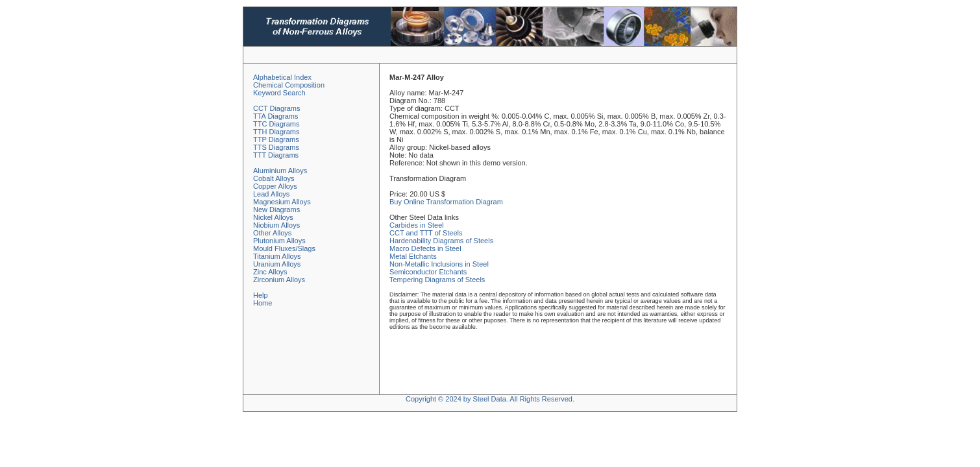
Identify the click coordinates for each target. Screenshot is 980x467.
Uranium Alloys (277, 264)
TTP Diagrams (276, 139)
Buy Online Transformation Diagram (446, 202)
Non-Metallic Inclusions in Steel (439, 264)
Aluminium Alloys (280, 171)
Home (263, 303)
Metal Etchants (413, 256)
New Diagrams (276, 210)
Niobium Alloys (276, 225)
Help (261, 295)
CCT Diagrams (277, 108)
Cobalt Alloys (274, 178)
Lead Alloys (271, 194)
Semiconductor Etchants (428, 272)
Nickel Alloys (273, 217)
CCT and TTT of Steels (426, 233)
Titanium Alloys (277, 256)
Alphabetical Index (282, 77)
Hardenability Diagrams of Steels (441, 241)
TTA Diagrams (276, 116)
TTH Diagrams (276, 132)
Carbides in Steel (417, 225)
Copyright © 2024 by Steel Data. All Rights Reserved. (490, 399)
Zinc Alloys (270, 272)
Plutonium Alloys (279, 241)
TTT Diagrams (276, 155)
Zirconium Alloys (279, 280)
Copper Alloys (275, 186)
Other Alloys (272, 233)
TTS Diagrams (276, 147)
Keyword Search (279, 93)
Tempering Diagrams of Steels (437, 280)
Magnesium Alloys (282, 202)
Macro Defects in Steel (425, 248)
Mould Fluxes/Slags (284, 248)
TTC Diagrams (276, 124)
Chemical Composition (289, 85)
